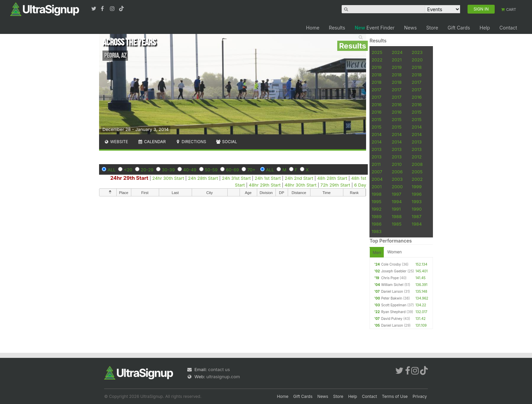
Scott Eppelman (394, 305)
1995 (376, 201)
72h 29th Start (335, 185)
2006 (397, 172)
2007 (377, 172)
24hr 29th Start (129, 178)
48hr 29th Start (265, 185)
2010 (397, 164)
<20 (128, 170)
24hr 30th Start (168, 178)
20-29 (147, 170)
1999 (416, 187)
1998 (376, 194)
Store (432, 28)
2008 (417, 164)
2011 (376, 164)
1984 (417, 224)
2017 (416, 82)
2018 (416, 67)
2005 (417, 172)
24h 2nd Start (299, 178)
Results (337, 28)
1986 (376, 224)
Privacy (420, 396)
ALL (112, 170)
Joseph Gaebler (394, 271)
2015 (416, 112)
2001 (377, 187)
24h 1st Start (268, 178)
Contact (508, 28)
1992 (376, 209)
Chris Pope (390, 278)
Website (116, 142)
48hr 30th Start (301, 185)
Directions (191, 142)
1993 (416, 201)
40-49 (190, 170)
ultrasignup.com (223, 377)
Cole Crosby (391, 264)
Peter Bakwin (392, 298)
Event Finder (375, 28)
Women (394, 252)
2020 (417, 60)
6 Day (360, 185)
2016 (416, 97)
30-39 (168, 170)
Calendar (152, 142)
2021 (396, 60)
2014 (417, 127)
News (410, 28)
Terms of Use (395, 396)
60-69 (232, 170)
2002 (417, 179)
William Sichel (392, 285)
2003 (397, 179)
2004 (377, 179)
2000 (397, 187)
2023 (417, 52)
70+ (251, 170)
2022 (377, 60)
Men (377, 253)
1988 (396, 216)
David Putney (392, 319)
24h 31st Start (236, 178)
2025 (377, 52)
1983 (376, 231)
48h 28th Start (332, 178)
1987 (416, 216)
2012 (416, 157)
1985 (396, 224)
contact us (219, 369)
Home (313, 28)
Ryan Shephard (393, 312)
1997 (396, 194)
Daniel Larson (392, 291)
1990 (417, 209)
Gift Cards (459, 28)
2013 (416, 142)
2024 (397, 52)
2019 (376, 67)
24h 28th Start (203, 178)
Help (485, 28)
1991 (396, 209)
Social (226, 142)
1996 (416, 194)
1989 (376, 216)
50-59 (211, 170)
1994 (397, 201)
